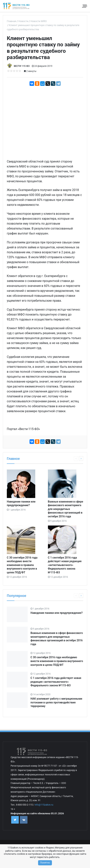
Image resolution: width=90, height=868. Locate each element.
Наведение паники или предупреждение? (57, 613)
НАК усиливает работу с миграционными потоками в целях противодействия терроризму (56, 702)
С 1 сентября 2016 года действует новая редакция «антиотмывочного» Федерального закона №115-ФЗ (65, 565)
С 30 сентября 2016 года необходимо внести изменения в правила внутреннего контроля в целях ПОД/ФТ (22, 565)
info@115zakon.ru (44, 805)
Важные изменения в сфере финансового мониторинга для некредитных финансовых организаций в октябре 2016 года (66, 509)
